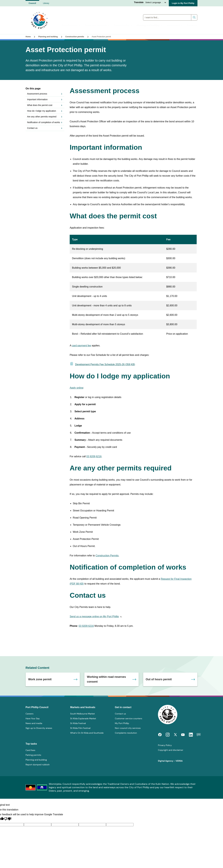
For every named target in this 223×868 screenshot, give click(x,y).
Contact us (192, 25)
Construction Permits (107, 556)
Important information (45, 99)
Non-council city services (128, 728)
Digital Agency (166, 761)
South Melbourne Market (82, 714)
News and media (34, 723)
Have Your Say (33, 718)
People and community (97, 25)
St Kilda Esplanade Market (83, 718)
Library (46, 3)
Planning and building (149, 25)
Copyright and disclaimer (171, 750)
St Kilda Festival (78, 723)
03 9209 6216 (94, 456)
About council (174, 25)
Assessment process (45, 94)
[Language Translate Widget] (156, 2)
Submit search (194, 16)
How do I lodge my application (45, 111)
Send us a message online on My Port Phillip (94, 616)
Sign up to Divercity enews (39, 728)
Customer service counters (129, 718)
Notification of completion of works (45, 122)
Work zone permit (40, 679)
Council (32, 3)
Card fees (30, 750)
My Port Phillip (122, 723)
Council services (71, 25)
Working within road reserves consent (106, 679)
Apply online (76, 388)
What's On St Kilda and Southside (87, 733)
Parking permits (33, 755)
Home (28, 37)
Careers (30, 714)
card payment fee (81, 346)
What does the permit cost (45, 105)
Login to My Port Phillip (183, 3)
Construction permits (75, 37)
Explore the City (123, 25)
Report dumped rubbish (38, 765)
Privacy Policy (165, 745)
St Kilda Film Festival (80, 728)
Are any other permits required (45, 117)
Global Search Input (170, 13)
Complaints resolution (126, 733)
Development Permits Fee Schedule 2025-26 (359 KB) (102, 364)
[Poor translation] (8, 819)
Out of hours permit (159, 679)
